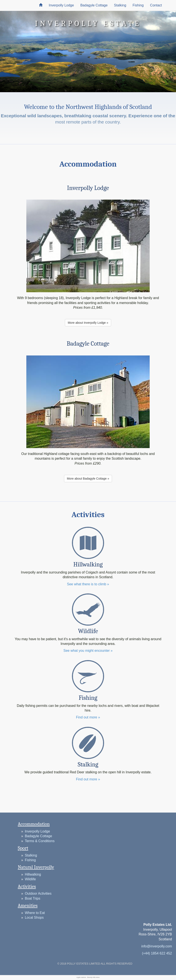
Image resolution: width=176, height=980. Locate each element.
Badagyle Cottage (94, 5)
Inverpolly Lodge (61, 5)
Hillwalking (33, 874)
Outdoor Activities (38, 893)
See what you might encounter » (88, 651)
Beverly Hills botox (94, 977)
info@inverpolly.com (157, 946)
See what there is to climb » (88, 584)
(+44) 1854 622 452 (157, 953)
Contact (156, 5)
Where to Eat (35, 913)
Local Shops (34, 918)
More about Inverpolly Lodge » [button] (88, 323)
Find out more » (88, 717)
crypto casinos (81, 977)
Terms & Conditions (40, 841)
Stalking (120, 5)
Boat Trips (33, 898)
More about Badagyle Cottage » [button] (88, 479)
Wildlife (30, 879)
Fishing (138, 5)
